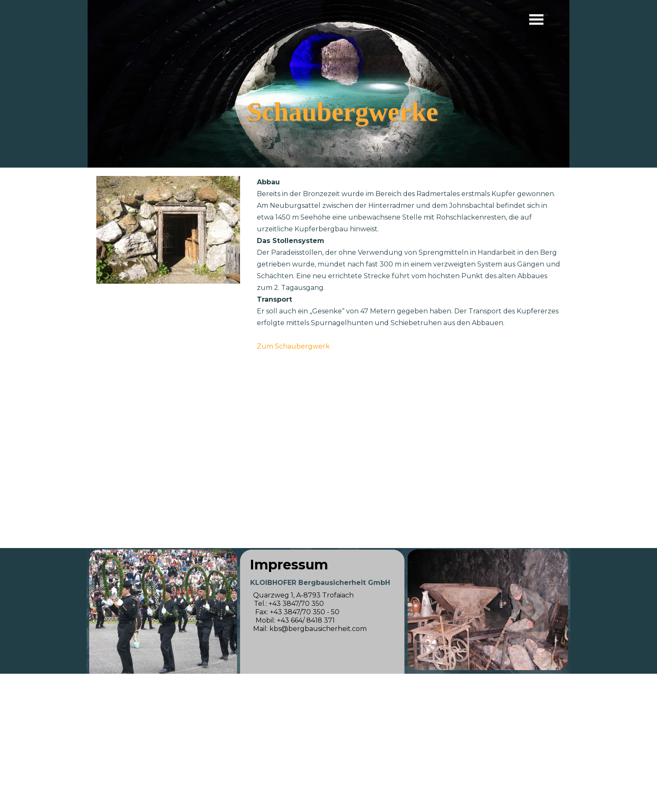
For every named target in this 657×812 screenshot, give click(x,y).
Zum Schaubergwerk (293, 346)
